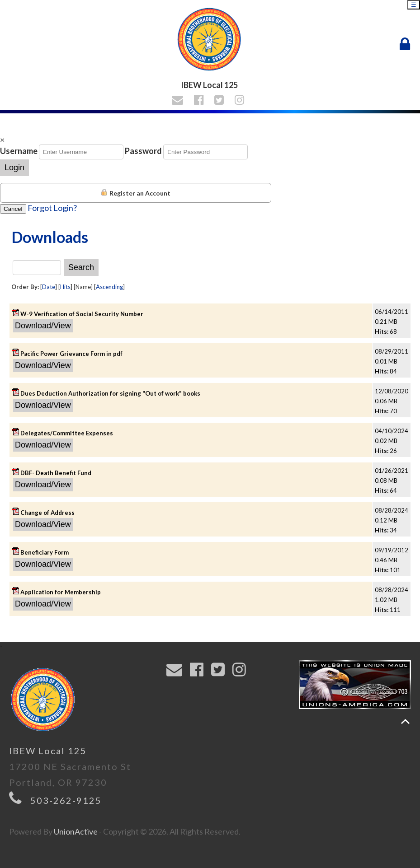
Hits (65, 287)
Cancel (13, 209)
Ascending (109, 287)
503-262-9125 (66, 800)
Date (49, 287)
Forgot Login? (52, 208)
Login (14, 168)
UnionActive (76, 831)
